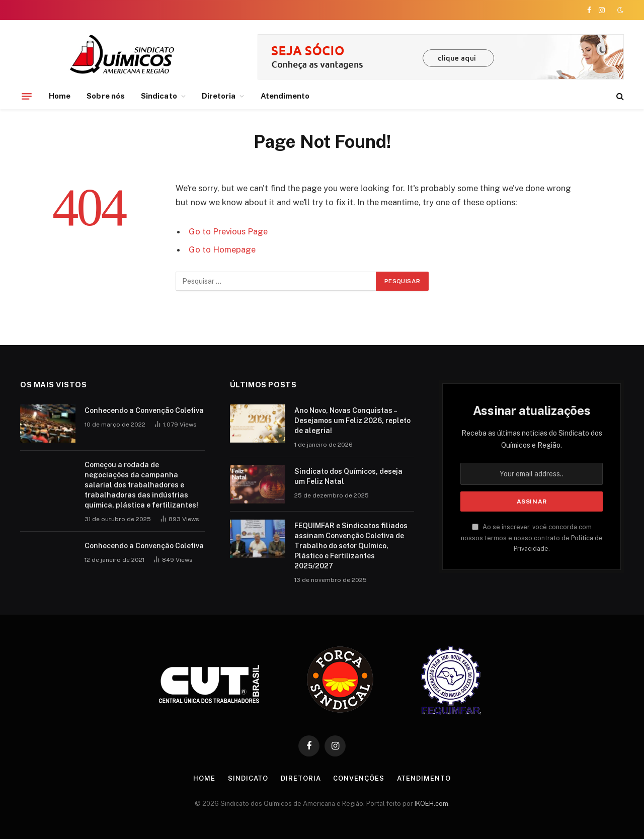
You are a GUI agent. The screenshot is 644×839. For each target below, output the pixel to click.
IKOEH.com (431, 804)
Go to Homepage (222, 249)
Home (60, 96)
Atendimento (285, 96)
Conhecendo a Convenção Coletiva (144, 410)
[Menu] (27, 96)
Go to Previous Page (228, 231)
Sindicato (159, 96)
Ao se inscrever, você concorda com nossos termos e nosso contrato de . (532, 538)
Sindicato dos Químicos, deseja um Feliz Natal (348, 476)
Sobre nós (106, 96)
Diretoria (219, 96)
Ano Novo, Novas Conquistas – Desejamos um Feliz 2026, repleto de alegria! (352, 421)
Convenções (358, 778)
